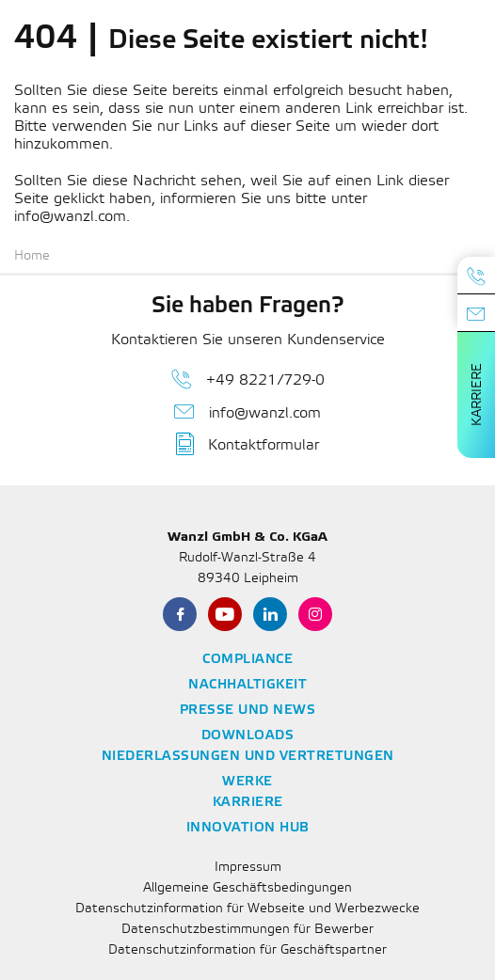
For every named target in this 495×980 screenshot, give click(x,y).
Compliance (247, 660)
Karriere (478, 395)
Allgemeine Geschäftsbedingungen (247, 888)
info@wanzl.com (247, 412)
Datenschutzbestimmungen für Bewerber (247, 930)
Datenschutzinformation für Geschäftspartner (247, 950)
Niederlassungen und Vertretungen (248, 757)
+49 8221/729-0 (248, 379)
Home (32, 256)
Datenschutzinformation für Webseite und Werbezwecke (247, 909)
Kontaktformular (247, 444)
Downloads (248, 736)
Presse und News (248, 711)
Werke (247, 782)
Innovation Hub (248, 828)
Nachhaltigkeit (247, 685)
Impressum (248, 868)
